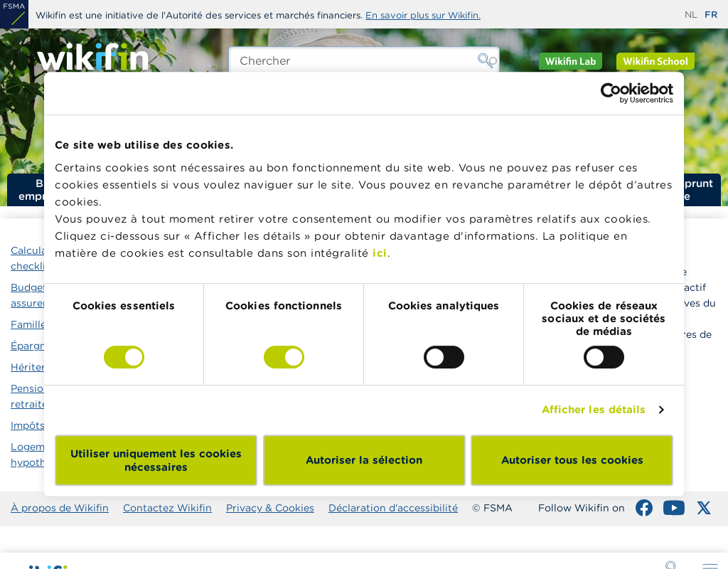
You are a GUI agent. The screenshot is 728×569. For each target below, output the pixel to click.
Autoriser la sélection (364, 460)
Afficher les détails (594, 409)
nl (691, 15)
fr (711, 15)
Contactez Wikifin (167, 508)
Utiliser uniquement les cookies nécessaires (156, 460)
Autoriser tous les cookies (572, 460)
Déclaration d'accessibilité (393, 508)
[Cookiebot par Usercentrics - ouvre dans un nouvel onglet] (611, 93)
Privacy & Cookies (270, 508)
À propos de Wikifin (60, 508)
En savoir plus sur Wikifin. (423, 15)
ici (380, 253)
